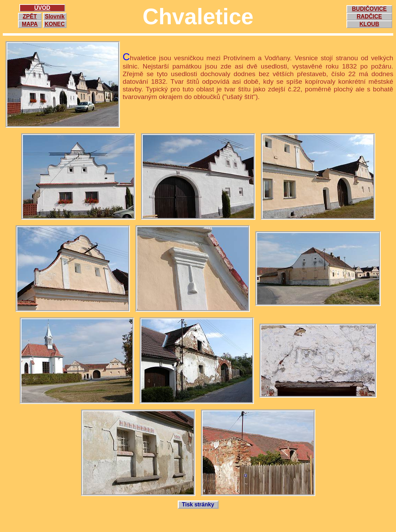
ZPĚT (30, 16)
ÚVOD (42, 8)
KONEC (55, 24)
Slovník (55, 16)
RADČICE (369, 16)
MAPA (30, 24)
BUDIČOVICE (369, 9)
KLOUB (369, 24)
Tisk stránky (198, 504)
